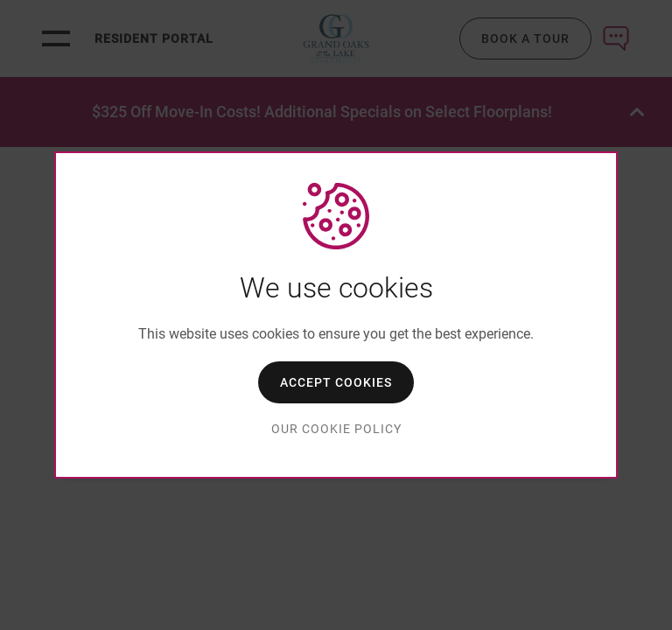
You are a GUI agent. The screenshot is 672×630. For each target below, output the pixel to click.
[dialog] (336, 315)
